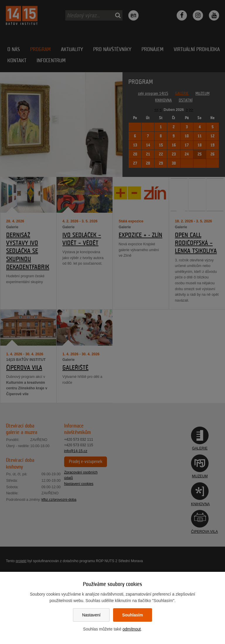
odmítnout (132, 629)
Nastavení (91, 615)
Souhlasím (133, 615)
